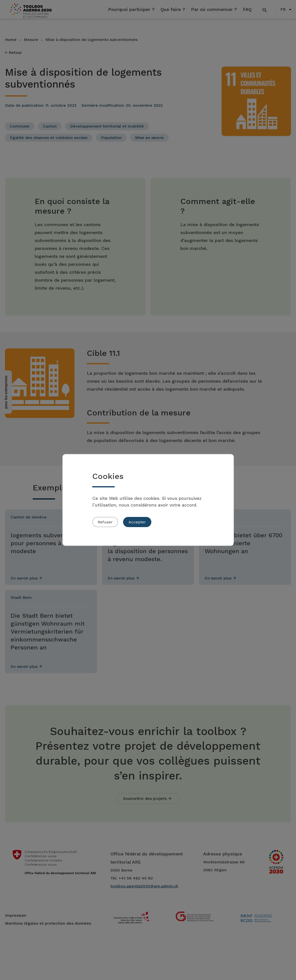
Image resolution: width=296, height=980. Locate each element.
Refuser (105, 522)
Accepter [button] (137, 522)
